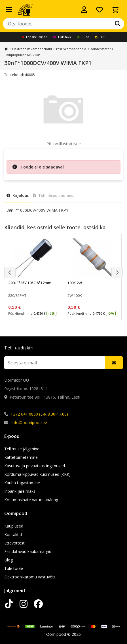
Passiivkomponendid (71, 49)
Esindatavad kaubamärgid (28, 551)
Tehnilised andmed (53, 195)
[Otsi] (118, 24)
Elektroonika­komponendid (32, 49)
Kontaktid (13, 534)
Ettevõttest (14, 543)
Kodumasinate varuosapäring (31, 500)
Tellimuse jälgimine (22, 449)
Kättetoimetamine (21, 457)
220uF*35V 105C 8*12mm (30, 283)
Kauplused (14, 526)
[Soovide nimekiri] (100, 10)
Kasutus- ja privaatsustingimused (35, 466)
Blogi (9, 560)
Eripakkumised (35, 37)
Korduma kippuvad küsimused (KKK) (37, 474)
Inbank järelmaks (20, 491)
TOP (100, 37)
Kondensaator (100, 49)
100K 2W (75, 283)
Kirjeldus (18, 195)
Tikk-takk (62, 37)
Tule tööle (14, 568)
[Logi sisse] (84, 10)
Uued (83, 37)
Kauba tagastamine (22, 483)
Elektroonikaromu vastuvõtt (30, 577)
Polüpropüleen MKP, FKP (22, 55)
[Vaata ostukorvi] (115, 10)
